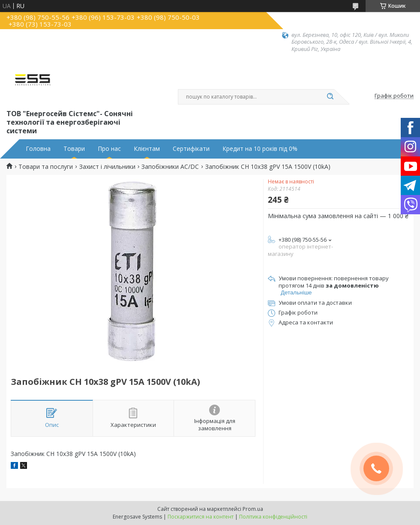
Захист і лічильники (107, 167)
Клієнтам (147, 149)
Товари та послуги (46, 167)
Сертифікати (191, 149)
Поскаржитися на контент (201, 517)
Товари (74, 149)
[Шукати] (330, 97)
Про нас (109, 149)
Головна (38, 149)
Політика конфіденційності (273, 517)
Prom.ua (253, 509)
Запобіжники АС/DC (170, 167)
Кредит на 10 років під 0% (260, 149)
